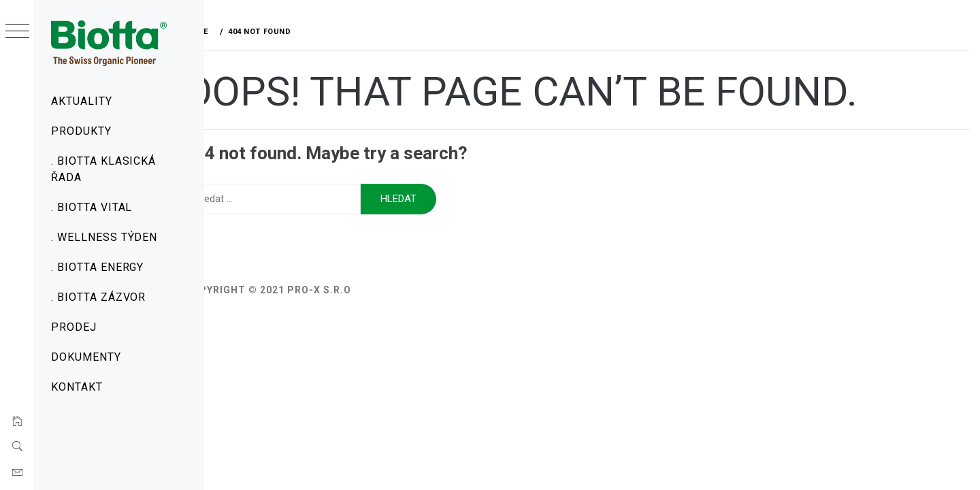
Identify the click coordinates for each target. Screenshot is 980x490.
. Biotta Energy (97, 267)
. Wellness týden (104, 237)
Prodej (74, 327)
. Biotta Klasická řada (103, 169)
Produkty (81, 131)
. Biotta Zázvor (98, 297)
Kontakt (77, 387)
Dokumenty (86, 357)
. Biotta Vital (92, 207)
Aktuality (82, 101)
